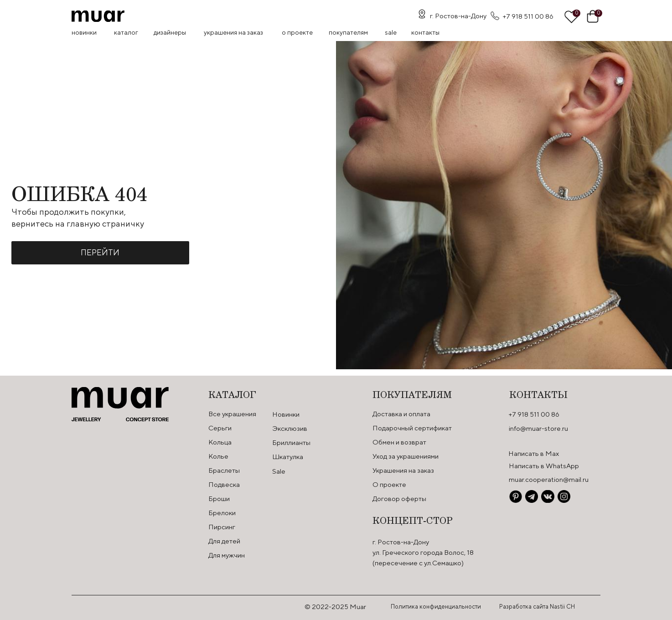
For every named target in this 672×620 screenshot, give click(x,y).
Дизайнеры (170, 32)
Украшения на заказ (233, 32)
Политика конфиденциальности (436, 607)
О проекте (297, 32)
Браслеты (224, 470)
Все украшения (232, 414)
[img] (98, 16)
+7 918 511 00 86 (528, 16)
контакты (425, 32)
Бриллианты (291, 442)
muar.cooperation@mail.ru (549, 479)
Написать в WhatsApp (544, 466)
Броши (219, 499)
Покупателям (348, 32)
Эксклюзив (290, 428)
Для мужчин (227, 555)
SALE (391, 32)
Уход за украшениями (406, 456)
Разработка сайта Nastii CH (537, 607)
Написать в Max (534, 453)
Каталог (126, 32)
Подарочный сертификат (412, 428)
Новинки (84, 32)
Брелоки (222, 513)
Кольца (220, 442)
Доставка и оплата (401, 414)
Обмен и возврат (399, 442)
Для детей (224, 541)
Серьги (220, 428)
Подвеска (224, 484)
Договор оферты (399, 499)
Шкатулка (288, 457)
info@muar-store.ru (538, 428)
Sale (279, 471)
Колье (218, 456)
